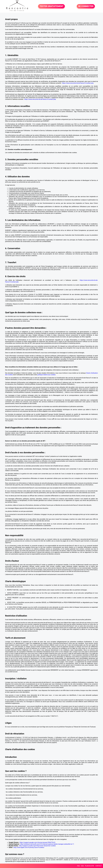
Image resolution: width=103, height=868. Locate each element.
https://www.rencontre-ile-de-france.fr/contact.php (78, 83)
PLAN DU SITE (90, 866)
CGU (82, 866)
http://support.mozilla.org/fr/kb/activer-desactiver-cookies (37, 846)
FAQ (78, 866)
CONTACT (99, 866)
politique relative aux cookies (46, 375)
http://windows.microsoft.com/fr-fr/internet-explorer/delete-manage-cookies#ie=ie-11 (47, 844)
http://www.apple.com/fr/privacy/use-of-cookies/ (29, 847)
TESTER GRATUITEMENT (51, 6)
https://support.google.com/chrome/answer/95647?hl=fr (38, 842)
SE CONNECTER (86, 6)
